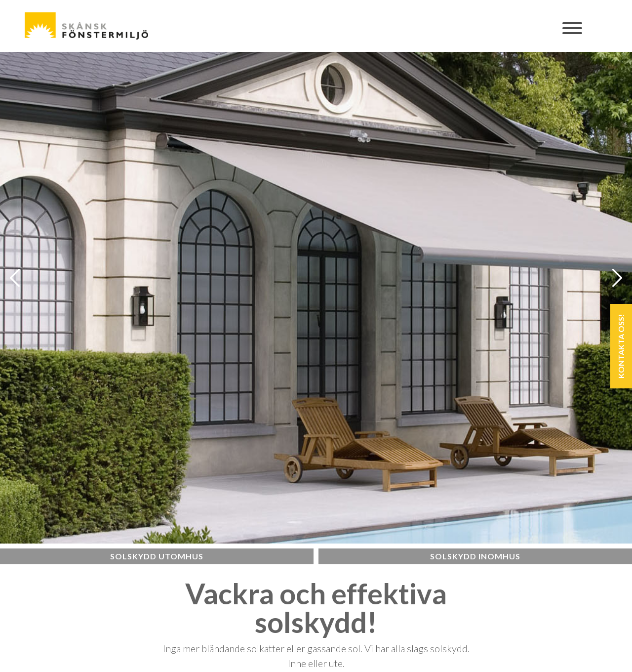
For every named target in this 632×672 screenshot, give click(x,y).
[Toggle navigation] (573, 33)
